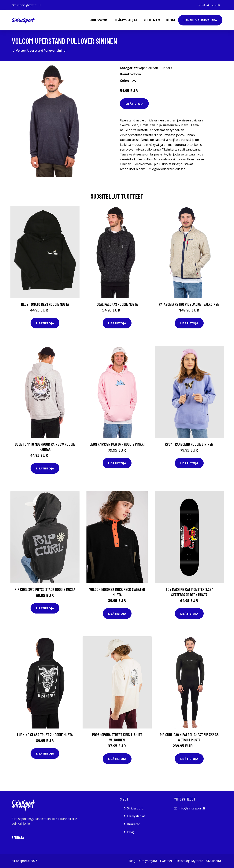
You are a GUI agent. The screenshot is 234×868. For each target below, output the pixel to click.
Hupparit (166, 68)
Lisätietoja (134, 104)
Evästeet (166, 861)
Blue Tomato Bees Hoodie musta (45, 304)
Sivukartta (214, 861)
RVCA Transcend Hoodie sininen (189, 444)
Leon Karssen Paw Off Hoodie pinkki (117, 444)
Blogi (171, 20)
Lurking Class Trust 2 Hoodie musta (45, 734)
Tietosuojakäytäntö (189, 861)
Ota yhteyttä (148, 861)
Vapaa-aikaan (148, 68)
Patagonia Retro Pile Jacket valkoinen (189, 304)
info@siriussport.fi (208, 5)
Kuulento (152, 20)
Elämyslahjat (126, 20)
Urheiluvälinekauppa (200, 20)
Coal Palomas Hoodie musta (117, 304)
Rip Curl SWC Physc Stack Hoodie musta (45, 589)
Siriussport (99, 20)
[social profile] (40, 5)
